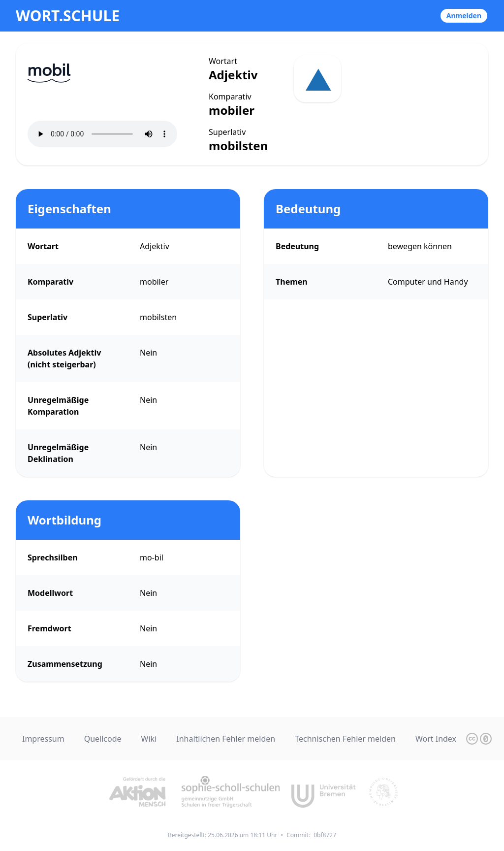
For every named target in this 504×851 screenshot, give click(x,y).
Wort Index (436, 739)
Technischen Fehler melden (345, 739)
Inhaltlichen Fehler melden (226, 739)
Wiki (149, 739)
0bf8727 (325, 835)
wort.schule (68, 16)
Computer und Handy (428, 282)
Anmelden (464, 16)
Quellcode (103, 739)
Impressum (43, 739)
